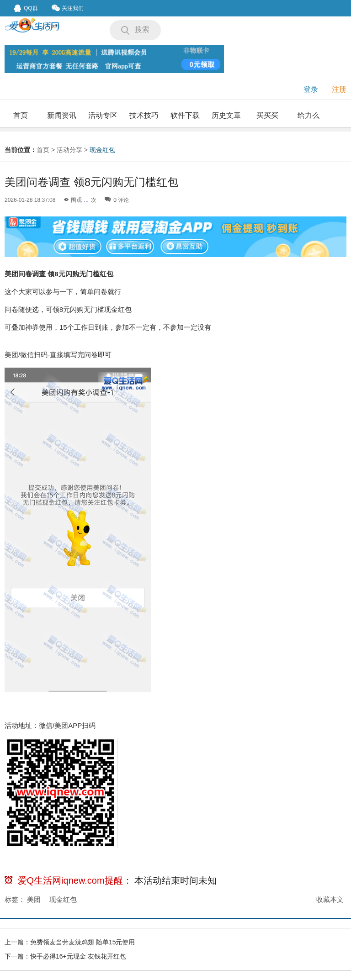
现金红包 (102, 150)
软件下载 (185, 115)
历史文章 (226, 115)
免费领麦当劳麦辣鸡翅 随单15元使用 (82, 942)
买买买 (267, 115)
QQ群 (26, 8)
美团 (34, 899)
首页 (21, 115)
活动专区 (103, 115)
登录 (311, 89)
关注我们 (68, 8)
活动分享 (69, 150)
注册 (339, 89)
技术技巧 (144, 115)
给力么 (308, 115)
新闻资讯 (62, 115)
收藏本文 (330, 899)
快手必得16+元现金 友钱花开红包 (78, 956)
